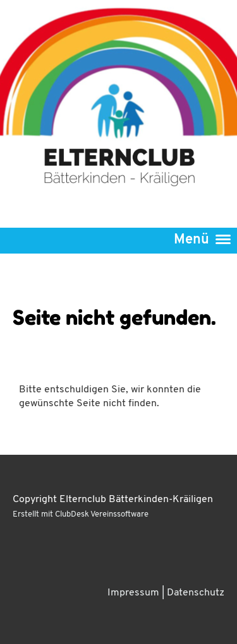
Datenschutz (196, 593)
